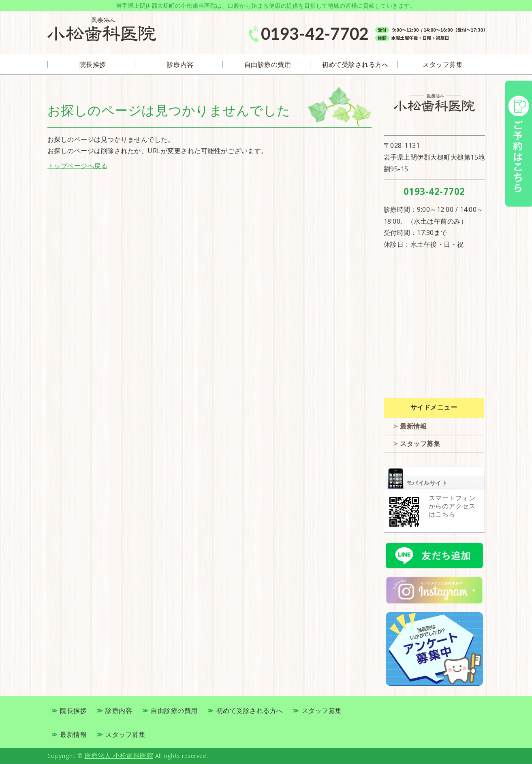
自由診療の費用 (268, 64)
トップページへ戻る (78, 166)
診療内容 (180, 64)
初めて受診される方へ (355, 64)
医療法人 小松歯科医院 (119, 755)
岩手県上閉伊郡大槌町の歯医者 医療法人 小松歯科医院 (102, 29)
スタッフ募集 (443, 64)
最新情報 (413, 426)
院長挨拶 (93, 64)
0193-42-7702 (434, 191)
